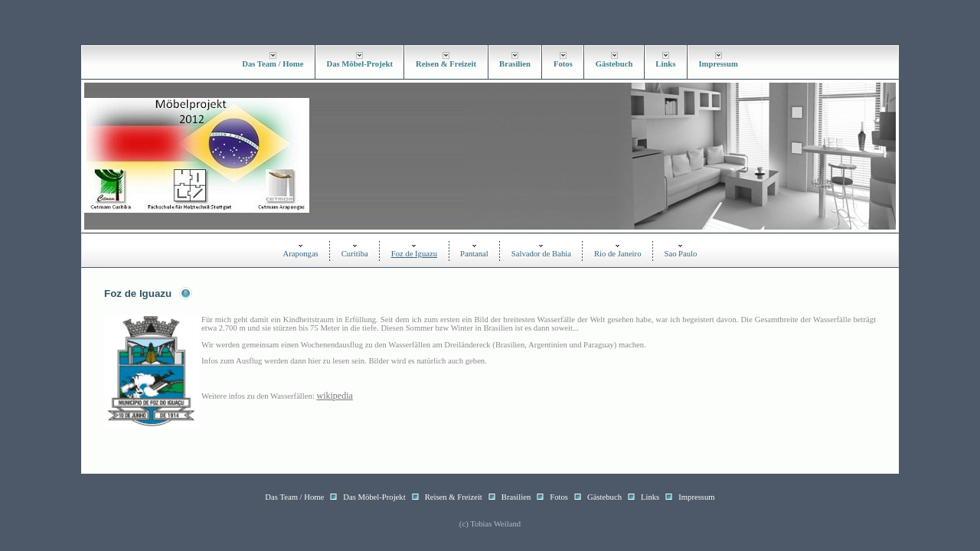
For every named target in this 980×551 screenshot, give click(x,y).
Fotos (563, 64)
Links (665, 64)
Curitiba (355, 254)
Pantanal (474, 254)
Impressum (718, 64)
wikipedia (334, 396)
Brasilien (515, 64)
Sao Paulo (680, 254)
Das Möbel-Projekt (359, 64)
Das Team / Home (273, 64)
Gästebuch (614, 64)
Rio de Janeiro (618, 254)
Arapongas (301, 254)
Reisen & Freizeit (446, 64)
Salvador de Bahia (541, 254)
